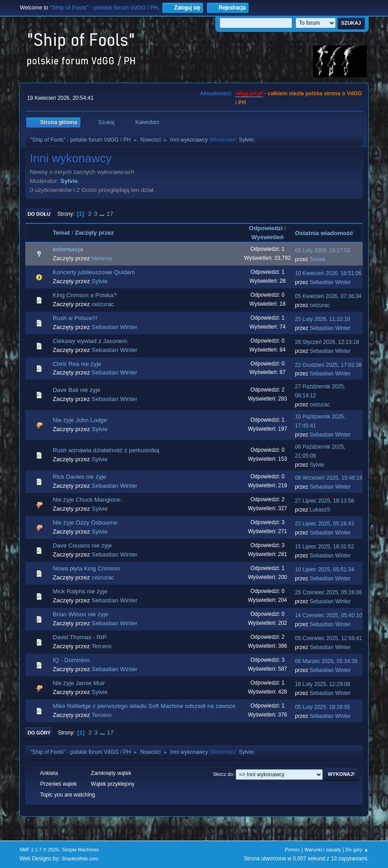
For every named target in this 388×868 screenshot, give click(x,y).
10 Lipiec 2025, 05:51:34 (324, 570)
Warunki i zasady (323, 850)
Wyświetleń (268, 237)
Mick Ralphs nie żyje (80, 591)
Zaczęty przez (95, 233)
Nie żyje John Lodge (80, 420)
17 (110, 214)
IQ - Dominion (71, 660)
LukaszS (320, 510)
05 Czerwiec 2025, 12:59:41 (328, 638)
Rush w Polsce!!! (75, 318)
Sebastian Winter (330, 282)
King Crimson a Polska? (85, 295)
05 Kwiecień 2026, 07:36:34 (328, 296)
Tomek (318, 259)
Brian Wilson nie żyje (80, 614)
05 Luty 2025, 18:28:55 (323, 707)
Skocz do (223, 774)
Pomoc (293, 850)
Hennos (102, 258)
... (103, 214)
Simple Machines (80, 850)
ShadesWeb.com (80, 859)
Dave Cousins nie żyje (82, 545)
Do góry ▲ (357, 850)
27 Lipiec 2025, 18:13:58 (324, 501)
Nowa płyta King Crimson (86, 568)
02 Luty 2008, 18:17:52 (323, 250)
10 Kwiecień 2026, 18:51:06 (328, 273)
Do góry (39, 733)
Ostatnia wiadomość (328, 233)
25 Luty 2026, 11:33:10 (323, 319)
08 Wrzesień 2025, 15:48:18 (329, 478)
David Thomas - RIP (80, 637)
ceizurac (103, 304)
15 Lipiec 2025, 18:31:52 (324, 547)
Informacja (68, 249)
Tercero (102, 646)
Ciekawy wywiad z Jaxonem (90, 341)
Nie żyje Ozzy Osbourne (85, 523)
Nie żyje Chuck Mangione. (87, 500)
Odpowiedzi (266, 228)
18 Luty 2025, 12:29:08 (323, 684)
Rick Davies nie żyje (79, 477)
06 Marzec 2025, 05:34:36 (326, 661)
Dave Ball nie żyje (76, 390)
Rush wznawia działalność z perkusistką (106, 450)
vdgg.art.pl (249, 93)
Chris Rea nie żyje (77, 364)
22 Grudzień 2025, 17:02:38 (328, 365)
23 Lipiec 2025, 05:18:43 (324, 524)
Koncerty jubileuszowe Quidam (94, 272)
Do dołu (39, 214)
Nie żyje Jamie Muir (79, 683)
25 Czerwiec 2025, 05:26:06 (328, 592)
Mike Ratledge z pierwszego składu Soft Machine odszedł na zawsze (144, 706)
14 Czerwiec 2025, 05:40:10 (328, 615)
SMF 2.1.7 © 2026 (39, 850)
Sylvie (246, 140)
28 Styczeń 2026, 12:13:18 (327, 342)
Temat (61, 233)
